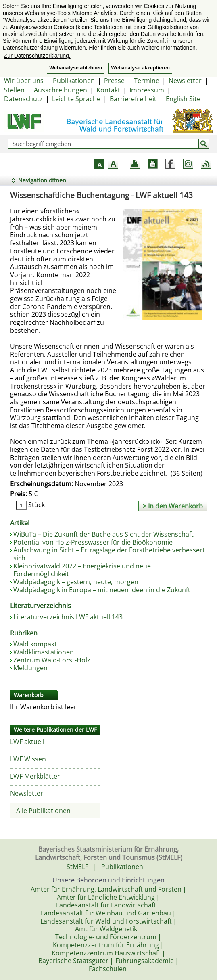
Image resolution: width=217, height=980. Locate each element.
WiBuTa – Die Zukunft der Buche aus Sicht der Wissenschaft (103, 534)
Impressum (147, 90)
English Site (183, 99)
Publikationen (74, 81)
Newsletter (185, 81)
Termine (147, 81)
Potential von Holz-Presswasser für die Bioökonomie (93, 542)
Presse (114, 81)
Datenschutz (23, 99)
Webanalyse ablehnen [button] (76, 68)
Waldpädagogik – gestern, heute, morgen (76, 582)
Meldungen (30, 668)
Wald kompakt (35, 644)
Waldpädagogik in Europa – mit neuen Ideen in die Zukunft (102, 590)
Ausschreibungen (61, 90)
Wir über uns (24, 81)
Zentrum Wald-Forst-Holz (52, 660)
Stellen (14, 90)
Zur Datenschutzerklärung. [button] (37, 56)
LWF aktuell (27, 742)
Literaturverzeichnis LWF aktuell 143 (68, 617)
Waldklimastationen (44, 652)
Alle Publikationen (43, 811)
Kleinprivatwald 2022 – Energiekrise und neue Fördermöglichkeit (82, 570)
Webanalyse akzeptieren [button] (140, 68)
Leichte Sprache (76, 99)
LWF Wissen (28, 759)
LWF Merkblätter (35, 776)
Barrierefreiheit (133, 99)
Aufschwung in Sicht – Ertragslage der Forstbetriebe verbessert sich (109, 554)
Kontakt (108, 90)
